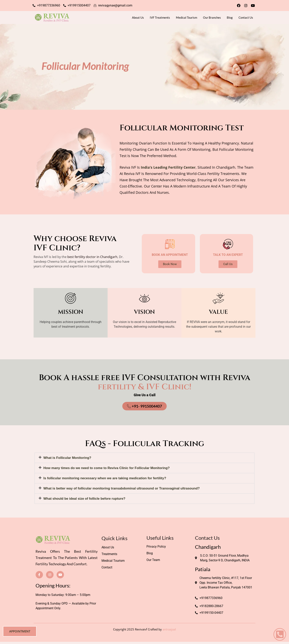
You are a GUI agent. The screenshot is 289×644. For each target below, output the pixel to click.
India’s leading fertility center (168, 167)
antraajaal (169, 629)
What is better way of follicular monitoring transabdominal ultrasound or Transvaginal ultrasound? (122, 488)
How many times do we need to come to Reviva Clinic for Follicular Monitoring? (107, 468)
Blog (230, 17)
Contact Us (246, 17)
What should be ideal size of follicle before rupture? (84, 499)
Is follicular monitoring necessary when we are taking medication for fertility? (105, 478)
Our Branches (212, 17)
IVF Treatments (160, 17)
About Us (138, 17)
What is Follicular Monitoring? (67, 458)
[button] (144, 458)
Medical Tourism (187, 17)
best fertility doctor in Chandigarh (92, 257)
